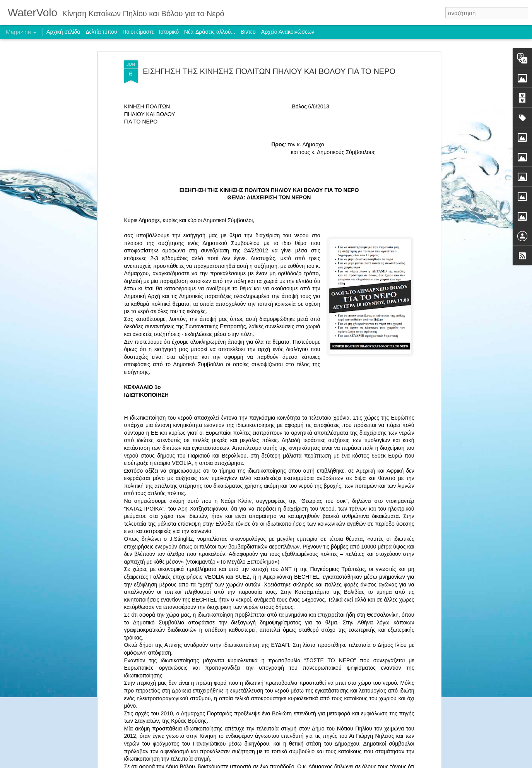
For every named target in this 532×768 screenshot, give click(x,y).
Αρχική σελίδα (63, 32)
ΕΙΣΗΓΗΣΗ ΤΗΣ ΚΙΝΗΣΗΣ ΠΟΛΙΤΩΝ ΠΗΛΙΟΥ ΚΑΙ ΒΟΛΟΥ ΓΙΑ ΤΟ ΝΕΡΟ (269, 71)
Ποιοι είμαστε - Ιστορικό (151, 32)
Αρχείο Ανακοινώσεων (288, 32)
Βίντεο (248, 32)
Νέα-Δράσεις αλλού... (210, 32)
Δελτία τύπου (101, 32)
